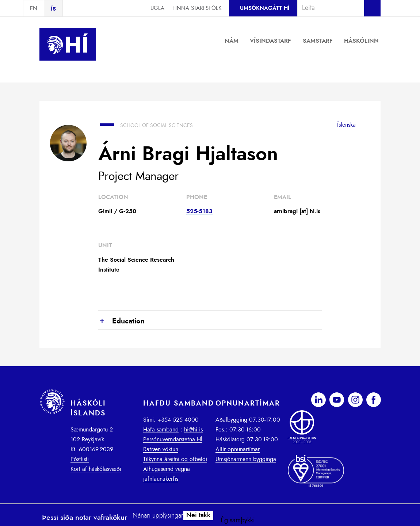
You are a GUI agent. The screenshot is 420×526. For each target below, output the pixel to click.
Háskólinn (361, 41)
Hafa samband (161, 430)
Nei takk (198, 515)
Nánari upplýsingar (158, 516)
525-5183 (199, 211)
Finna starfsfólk (197, 8)
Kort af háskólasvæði (96, 469)
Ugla (157, 8)
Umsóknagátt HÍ (265, 8)
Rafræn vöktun (161, 449)
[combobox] (328, 8)
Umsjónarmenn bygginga (246, 459)
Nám (232, 41)
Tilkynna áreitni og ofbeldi (175, 459)
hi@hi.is (193, 430)
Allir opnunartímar (238, 449)
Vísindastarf (270, 41)
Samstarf (318, 41)
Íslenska (346, 125)
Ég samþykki (238, 521)
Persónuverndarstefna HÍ (173, 439)
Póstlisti (80, 459)
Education (121, 322)
